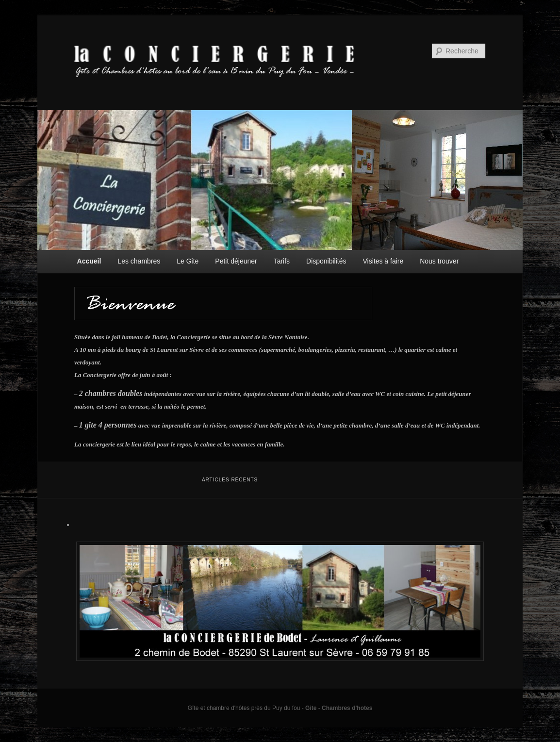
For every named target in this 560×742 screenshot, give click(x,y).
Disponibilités (326, 261)
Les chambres (139, 261)
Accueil (89, 261)
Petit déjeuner (236, 261)
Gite (311, 708)
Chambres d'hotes (347, 708)
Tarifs (282, 261)
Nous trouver (439, 261)
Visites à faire (383, 261)
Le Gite (188, 261)
